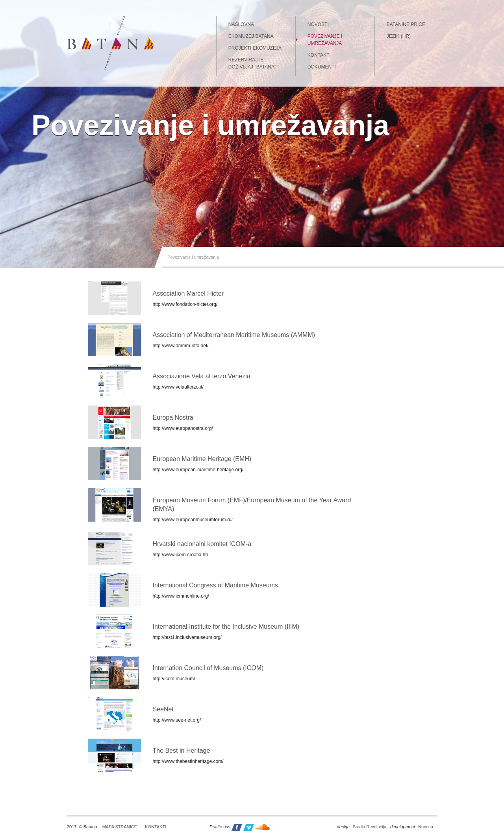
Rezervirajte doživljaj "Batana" (252, 63)
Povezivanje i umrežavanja (325, 40)
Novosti (318, 24)
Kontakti (319, 55)
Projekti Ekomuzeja (255, 48)
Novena (412, 827)
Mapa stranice (120, 827)
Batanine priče (406, 24)
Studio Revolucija (362, 827)
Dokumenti (322, 67)
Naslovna (241, 24)
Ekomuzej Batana (251, 36)
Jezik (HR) (399, 36)
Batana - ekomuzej (110, 43)
